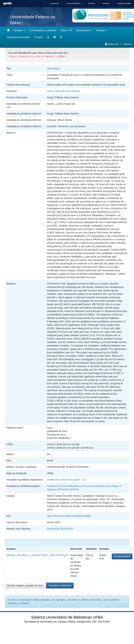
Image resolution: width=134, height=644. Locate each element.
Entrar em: (113, 44)
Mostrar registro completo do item (25, 585)
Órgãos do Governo (124, 4)
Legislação (106, 4)
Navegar (19, 30)
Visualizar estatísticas (60, 585)
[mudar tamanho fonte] (48, 37)
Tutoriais (101, 30)
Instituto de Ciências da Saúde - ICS (66, 480)
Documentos (84, 30)
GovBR (8, 4)
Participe (91, 4)
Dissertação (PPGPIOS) (60, 529)
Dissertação (53, 68)
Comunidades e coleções (43, 30)
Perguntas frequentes (19, 37)
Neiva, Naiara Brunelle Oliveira (63, 91)
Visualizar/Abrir (122, 556)
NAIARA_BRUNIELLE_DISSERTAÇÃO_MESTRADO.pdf (37, 555)
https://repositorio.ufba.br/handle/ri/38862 (69, 516)
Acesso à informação (74, 4)
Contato (38, 37)
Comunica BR (54, 4)
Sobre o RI (66, 30)
